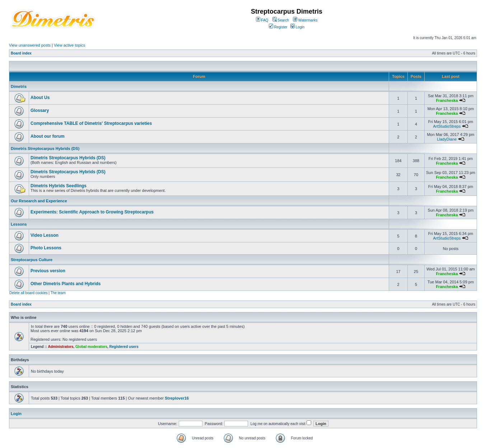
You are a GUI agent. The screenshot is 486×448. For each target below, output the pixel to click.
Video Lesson (45, 235)
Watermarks (305, 20)
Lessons (19, 224)
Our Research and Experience (39, 201)
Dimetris (19, 86)
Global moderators (91, 347)
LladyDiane (447, 139)
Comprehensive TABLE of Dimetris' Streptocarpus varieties (91, 123)
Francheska (447, 100)
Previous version (48, 271)
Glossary (40, 110)
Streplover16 (177, 398)
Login (297, 27)
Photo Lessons (46, 248)
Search (281, 20)
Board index (21, 53)
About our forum (48, 136)
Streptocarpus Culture (32, 260)
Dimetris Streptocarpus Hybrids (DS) (45, 148)
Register (278, 27)
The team (58, 293)
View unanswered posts (30, 45)
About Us (40, 98)
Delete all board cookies (29, 293)
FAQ (262, 20)
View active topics (69, 45)
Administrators (60, 347)
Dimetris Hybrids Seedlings (59, 186)
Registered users (124, 347)
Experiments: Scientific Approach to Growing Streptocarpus (92, 212)
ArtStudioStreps (447, 126)
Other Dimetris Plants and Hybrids (66, 284)
